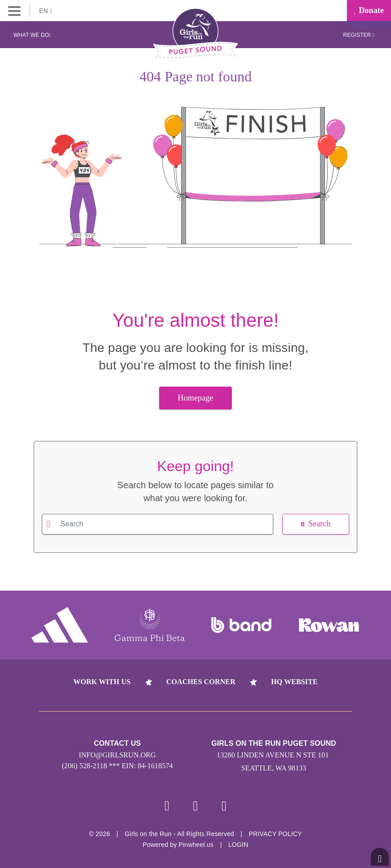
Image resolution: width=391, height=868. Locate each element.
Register (359, 35)
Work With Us (102, 682)
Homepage (196, 398)
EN (46, 11)
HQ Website (294, 682)
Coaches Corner (201, 682)
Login (238, 845)
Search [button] (315, 524)
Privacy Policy (275, 834)
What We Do (32, 35)
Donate (369, 10)
